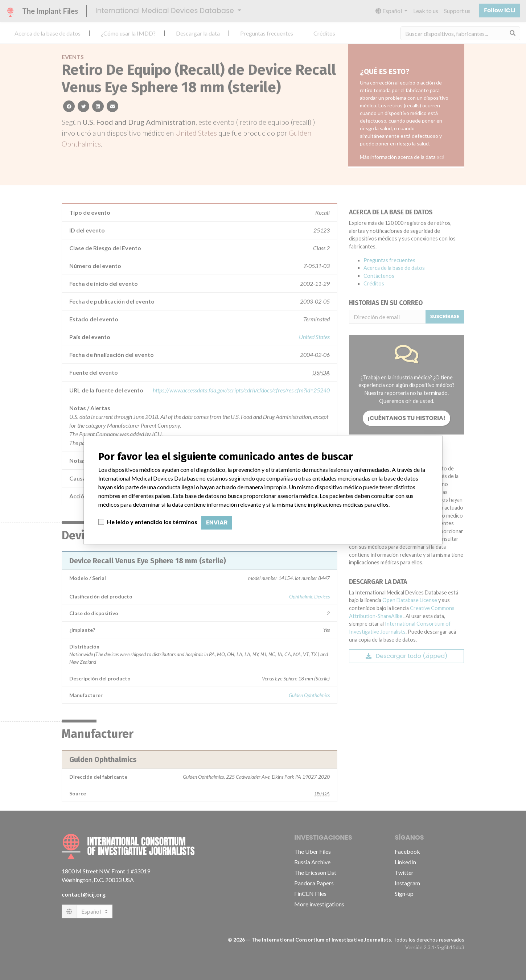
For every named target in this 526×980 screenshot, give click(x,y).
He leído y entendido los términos (152, 522)
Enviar (217, 522)
